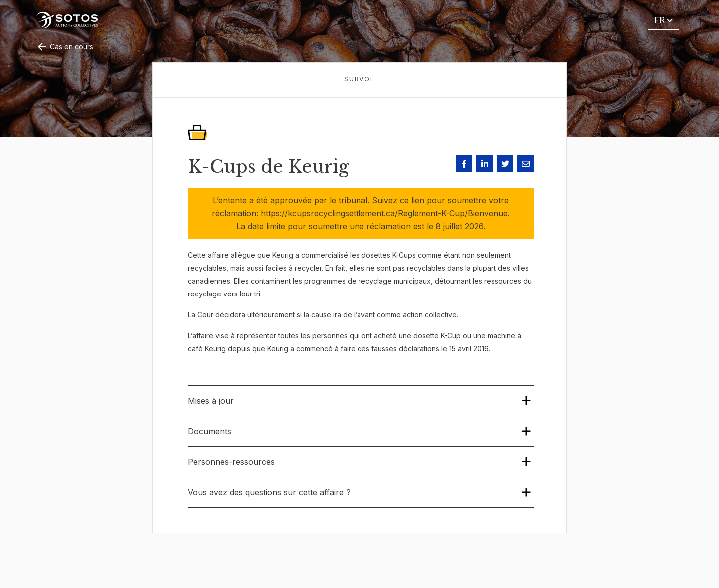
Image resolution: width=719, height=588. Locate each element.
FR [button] (663, 20)
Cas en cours (65, 47)
